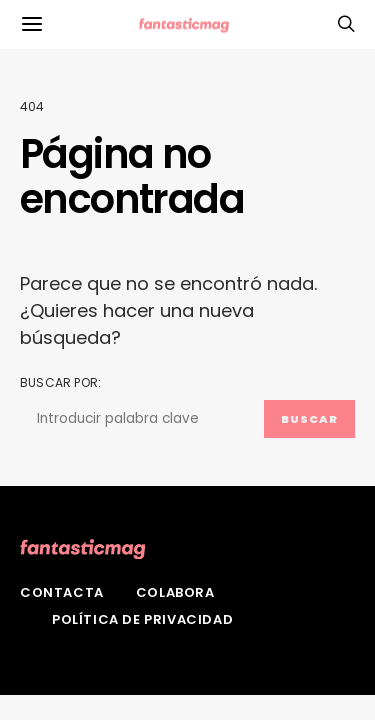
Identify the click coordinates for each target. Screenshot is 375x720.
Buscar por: (60, 382)
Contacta (62, 592)
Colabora (175, 592)
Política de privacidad (142, 619)
